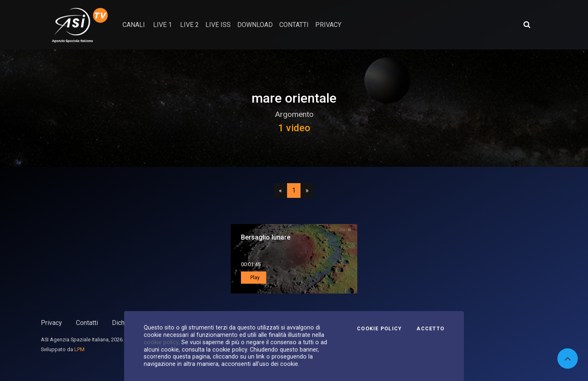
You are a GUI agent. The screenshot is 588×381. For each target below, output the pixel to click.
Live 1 (163, 25)
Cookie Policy (379, 329)
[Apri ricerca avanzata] (527, 25)
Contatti (87, 323)
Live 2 (189, 25)
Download (255, 25)
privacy (328, 25)
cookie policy (161, 342)
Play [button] (254, 278)
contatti (294, 25)
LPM (79, 349)
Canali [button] (134, 25)
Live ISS (218, 25)
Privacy (51, 323)
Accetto (430, 329)
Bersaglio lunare (266, 237)
